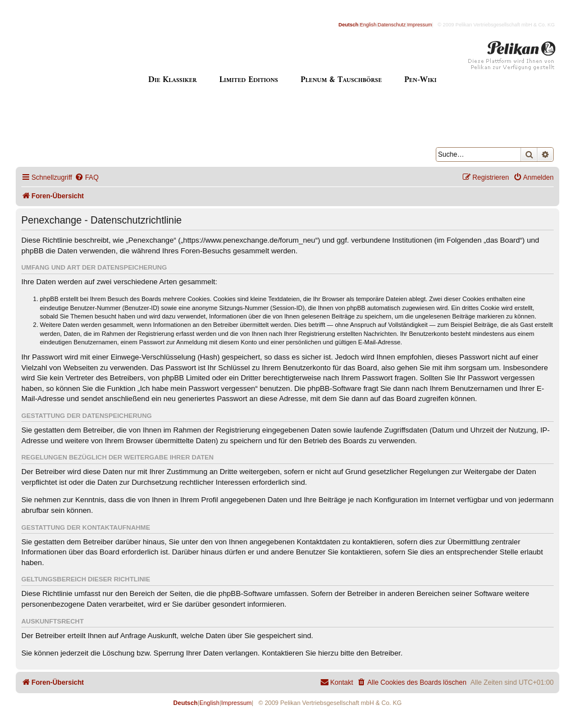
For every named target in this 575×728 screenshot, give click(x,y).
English (368, 25)
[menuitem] (86, 178)
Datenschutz (392, 25)
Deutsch (349, 25)
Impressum (420, 25)
